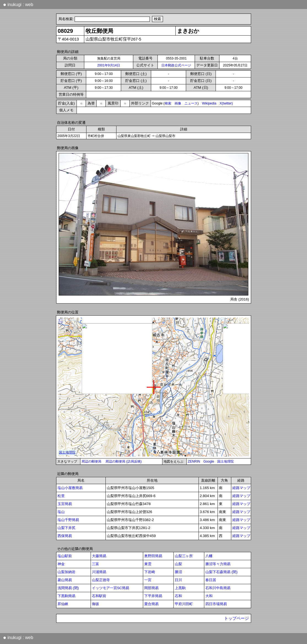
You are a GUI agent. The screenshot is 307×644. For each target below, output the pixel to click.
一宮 (148, 580)
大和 (209, 596)
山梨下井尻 (66, 528)
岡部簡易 (151, 588)
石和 (178, 596)
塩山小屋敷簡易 (70, 488)
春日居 (211, 580)
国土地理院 (226, 461)
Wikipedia (209, 103)
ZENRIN (194, 461)
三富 (96, 564)
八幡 (209, 556)
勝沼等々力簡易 (218, 564)
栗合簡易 (151, 604)
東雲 (148, 564)
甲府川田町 (184, 604)
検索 (168, 103)
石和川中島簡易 (218, 588)
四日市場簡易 (216, 604)
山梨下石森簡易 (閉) (222, 572)
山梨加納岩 (66, 572)
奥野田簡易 (153, 556)
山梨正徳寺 (101, 580)
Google (209, 461)
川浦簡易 (99, 572)
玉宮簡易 (65, 504)
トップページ (237, 618)
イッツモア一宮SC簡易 (111, 588)
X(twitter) (226, 103)
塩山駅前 (65, 556)
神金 (61, 564)
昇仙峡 (63, 604)
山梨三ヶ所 (184, 556)
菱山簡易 (65, 580)
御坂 (96, 604)
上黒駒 (180, 588)
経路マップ (241, 488)
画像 (178, 103)
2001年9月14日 (109, 65)
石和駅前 (99, 596)
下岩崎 (150, 572)
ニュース (191, 103)
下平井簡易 (153, 596)
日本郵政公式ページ (176, 65)
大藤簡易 (99, 556)
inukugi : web (18, 4)
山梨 (178, 564)
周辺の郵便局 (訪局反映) (123, 461)
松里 (61, 496)
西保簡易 (65, 536)
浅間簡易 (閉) (68, 588)
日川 (178, 580)
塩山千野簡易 (68, 520)
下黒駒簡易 (66, 596)
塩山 (61, 512)
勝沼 (178, 572)
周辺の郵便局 (91, 461)
